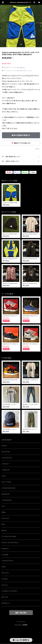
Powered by (21, 625)
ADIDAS (4, 446)
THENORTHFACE (8, 561)
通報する (38, 149)
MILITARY (5, 597)
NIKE (3, 524)
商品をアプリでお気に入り (21, 143)
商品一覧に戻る (21, 613)
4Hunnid (5, 585)
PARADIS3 (5, 549)
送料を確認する (21, 67)
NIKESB (4, 530)
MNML (4, 512)
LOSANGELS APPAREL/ (10, 591)
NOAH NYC (5, 518)
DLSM (4, 476)
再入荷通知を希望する (21, 135)
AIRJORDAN (6, 452)
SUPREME (5, 555)
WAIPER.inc (6, 603)
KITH (3, 506)
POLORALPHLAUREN (9, 537)
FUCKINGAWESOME (9, 488)
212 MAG (5, 579)
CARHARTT (6, 464)
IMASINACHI (6, 494)
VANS (4, 567)
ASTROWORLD (7, 458)
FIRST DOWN (6, 482)
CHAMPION (6, 470)
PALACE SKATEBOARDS (10, 543)
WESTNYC (5, 573)
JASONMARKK (7, 500)
